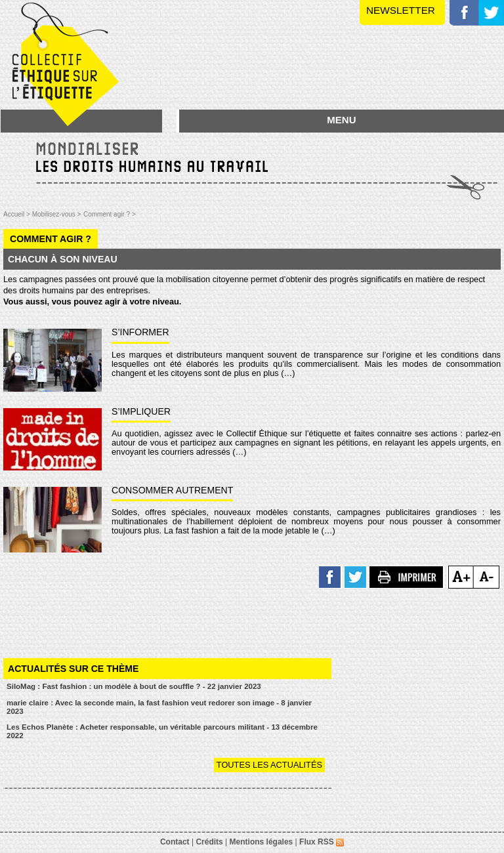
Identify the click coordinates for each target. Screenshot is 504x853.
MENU (341, 120)
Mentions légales (262, 842)
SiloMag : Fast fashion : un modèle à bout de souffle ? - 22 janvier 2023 (134, 686)
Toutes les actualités (269, 765)
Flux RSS (322, 842)
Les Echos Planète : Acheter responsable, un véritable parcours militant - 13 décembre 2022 (162, 731)
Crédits (209, 842)
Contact (175, 842)
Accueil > (18, 214)
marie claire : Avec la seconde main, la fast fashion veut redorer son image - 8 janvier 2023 (159, 707)
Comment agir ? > (110, 214)
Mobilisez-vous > (57, 214)
